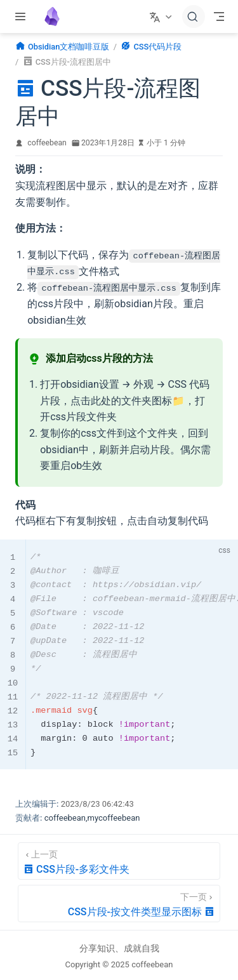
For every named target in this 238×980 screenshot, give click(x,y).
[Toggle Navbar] (219, 17)
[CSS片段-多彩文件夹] (119, 860)
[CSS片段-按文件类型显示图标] (119, 903)
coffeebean (47, 143)
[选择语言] (162, 17)
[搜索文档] (194, 17)
